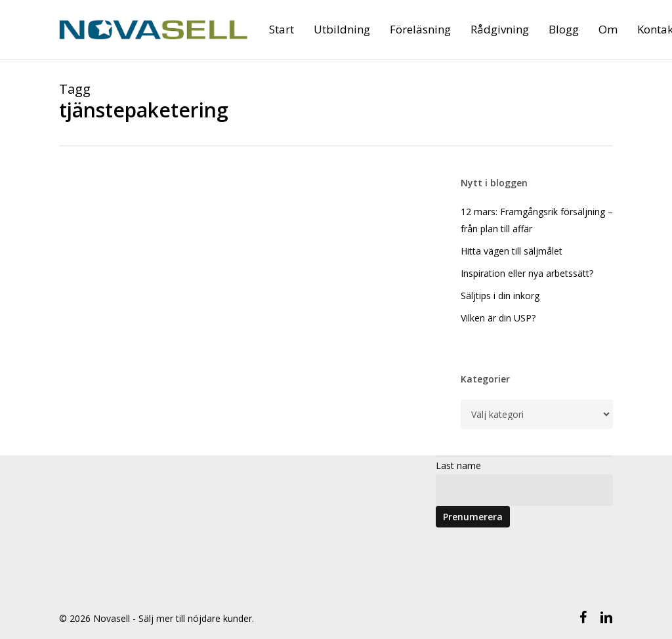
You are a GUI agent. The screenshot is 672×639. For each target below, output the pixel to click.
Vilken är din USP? (498, 318)
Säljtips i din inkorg (500, 296)
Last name (458, 465)
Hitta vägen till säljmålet (512, 251)
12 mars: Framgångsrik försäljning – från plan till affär (537, 220)
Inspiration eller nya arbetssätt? (527, 273)
